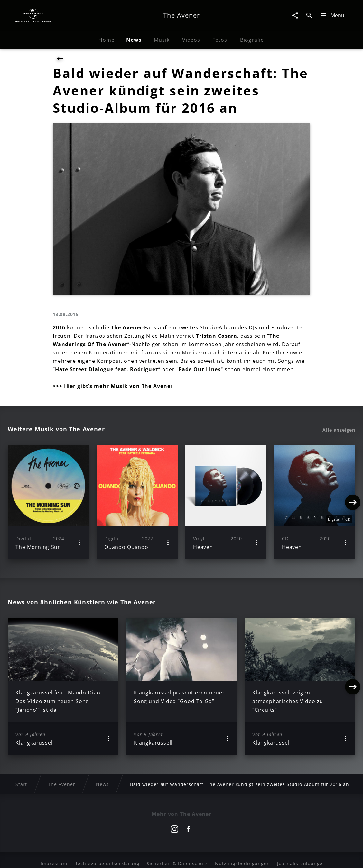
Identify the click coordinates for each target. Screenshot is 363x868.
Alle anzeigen (339, 430)
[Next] (353, 502)
